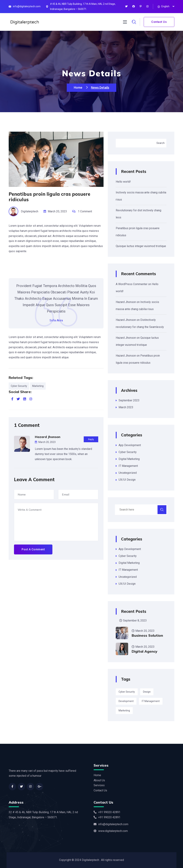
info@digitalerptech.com (27, 6)
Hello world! (123, 182)
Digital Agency (145, 651)
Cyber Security (19, 386)
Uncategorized (128, 473)
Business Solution (147, 635)
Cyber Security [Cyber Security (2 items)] (127, 692)
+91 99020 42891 (107, 812)
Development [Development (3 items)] (126, 701)
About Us (99, 780)
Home (78, 88)
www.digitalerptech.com (111, 831)
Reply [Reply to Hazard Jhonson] (91, 439)
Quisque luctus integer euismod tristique (141, 246)
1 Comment (85, 211)
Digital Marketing (129, 459)
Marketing (38, 386)
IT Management (128, 466)
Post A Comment (33, 549)
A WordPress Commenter (132, 284)
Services (99, 785)
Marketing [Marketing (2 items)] (124, 711)
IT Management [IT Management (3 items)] (151, 701)
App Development (130, 445)
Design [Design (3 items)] (147, 692)
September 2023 (129, 400)
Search (161, 143)
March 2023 (126, 407)
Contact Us (159, 22)
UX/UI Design (127, 480)
